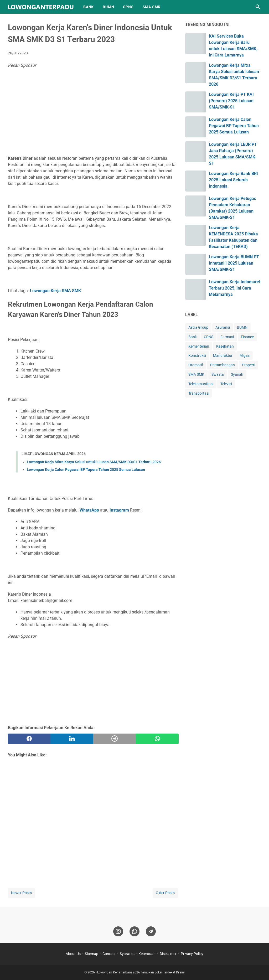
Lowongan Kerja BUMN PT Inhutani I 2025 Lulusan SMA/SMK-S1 (234, 263)
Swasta (218, 374)
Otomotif (196, 365)
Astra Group (198, 327)
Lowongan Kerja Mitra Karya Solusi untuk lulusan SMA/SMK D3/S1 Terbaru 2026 (94, 462)
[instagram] (118, 931)
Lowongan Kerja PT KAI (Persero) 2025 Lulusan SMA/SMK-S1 (231, 101)
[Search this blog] (258, 7)
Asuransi (223, 327)
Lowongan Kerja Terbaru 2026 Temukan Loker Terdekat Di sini (141, 972)
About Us (73, 954)
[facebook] (29, 739)
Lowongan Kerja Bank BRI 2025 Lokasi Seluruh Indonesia (233, 180)
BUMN (108, 7)
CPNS (128, 7)
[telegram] (115, 739)
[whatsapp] (157, 739)
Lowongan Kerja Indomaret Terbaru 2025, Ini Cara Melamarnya (235, 288)
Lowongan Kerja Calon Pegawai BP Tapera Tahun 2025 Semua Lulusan (86, 470)
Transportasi (199, 393)
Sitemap (92, 954)
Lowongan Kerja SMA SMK (55, 291)
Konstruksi (197, 355)
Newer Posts (21, 893)
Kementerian (199, 346)
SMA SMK (152, 7)
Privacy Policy (192, 954)
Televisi (226, 384)
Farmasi (227, 337)
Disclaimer (168, 954)
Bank (193, 337)
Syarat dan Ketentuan (138, 954)
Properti (249, 365)
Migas (245, 355)
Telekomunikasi (201, 384)
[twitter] (72, 739)
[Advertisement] (93, 113)
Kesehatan (225, 346)
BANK (89, 7)
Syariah (237, 374)
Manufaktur (223, 355)
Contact (109, 954)
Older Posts (165, 893)
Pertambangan (223, 365)
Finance (247, 337)
